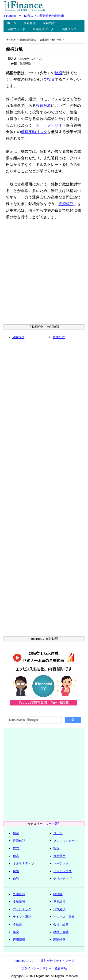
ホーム (12, 23)
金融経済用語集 (28, 40)
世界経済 (59, 902)
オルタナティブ (24, 863)
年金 (16, 932)
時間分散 (59, 337)
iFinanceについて (26, 961)
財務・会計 (61, 932)
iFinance (11, 40)
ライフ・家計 (22, 917)
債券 (16, 856)
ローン (58, 833)
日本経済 (59, 909)
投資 (51, 79)
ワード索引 (53, 824)
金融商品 (49, 23)
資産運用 (45, 40)
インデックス (62, 871)
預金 (16, 833)
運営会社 (47, 961)
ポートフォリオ (49, 125)
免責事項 (61, 968)
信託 (16, 879)
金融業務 (19, 902)
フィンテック (22, 909)
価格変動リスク (34, 132)
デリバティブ (62, 879)
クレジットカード (65, 841)
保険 (16, 871)
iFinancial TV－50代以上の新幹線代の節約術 (34, 16)
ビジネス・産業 (64, 917)
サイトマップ (65, 961)
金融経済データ (43, 29)
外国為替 (19, 894)
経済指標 (19, 940)
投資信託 (66, 204)
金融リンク (69, 29)
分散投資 (18, 337)
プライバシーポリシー (36, 968)
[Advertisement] (44, 273)
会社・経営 (61, 924)
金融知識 (30, 23)
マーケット (61, 863)
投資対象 (43, 106)
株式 (16, 848)
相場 (56, 848)
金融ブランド (16, 29)
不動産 (17, 924)
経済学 (58, 894)
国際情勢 (59, 940)
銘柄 (58, 73)
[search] (34, 720)
